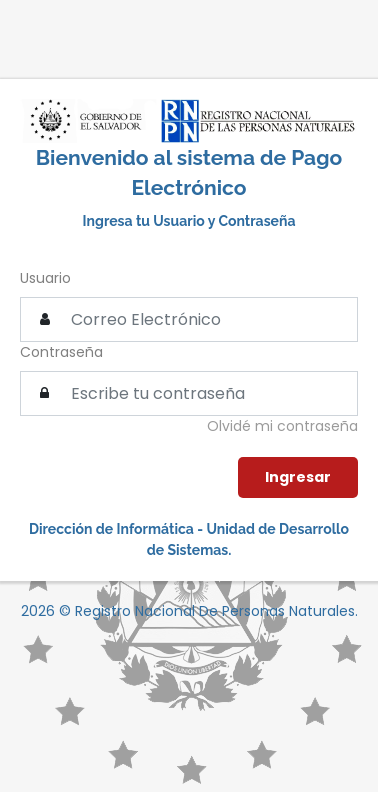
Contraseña (61, 352)
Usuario (45, 278)
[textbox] (189, 393)
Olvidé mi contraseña (282, 426)
